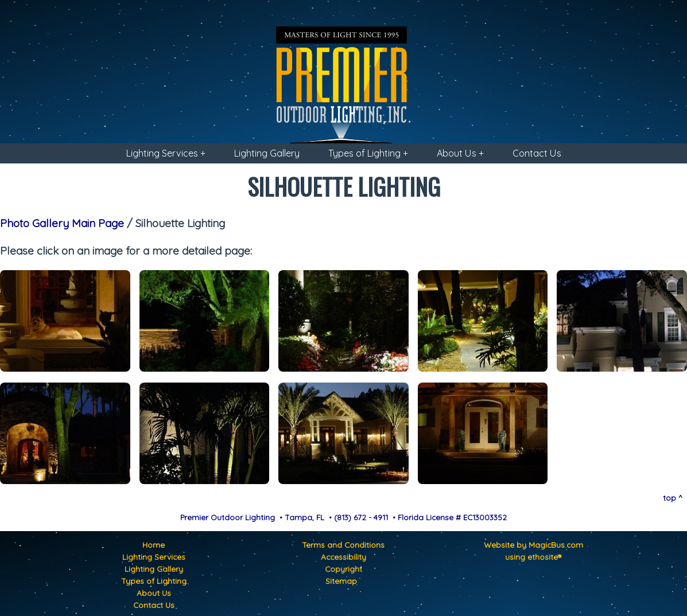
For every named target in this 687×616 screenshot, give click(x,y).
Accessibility (343, 557)
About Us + (460, 153)
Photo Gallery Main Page (62, 223)
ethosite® (544, 557)
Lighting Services (154, 557)
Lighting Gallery (267, 153)
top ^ (673, 498)
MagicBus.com (556, 545)
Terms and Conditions (343, 545)
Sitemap (341, 581)
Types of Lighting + (368, 153)
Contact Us (537, 153)
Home (154, 545)
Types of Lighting (154, 581)
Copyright (343, 569)
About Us (154, 593)
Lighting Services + (166, 153)
